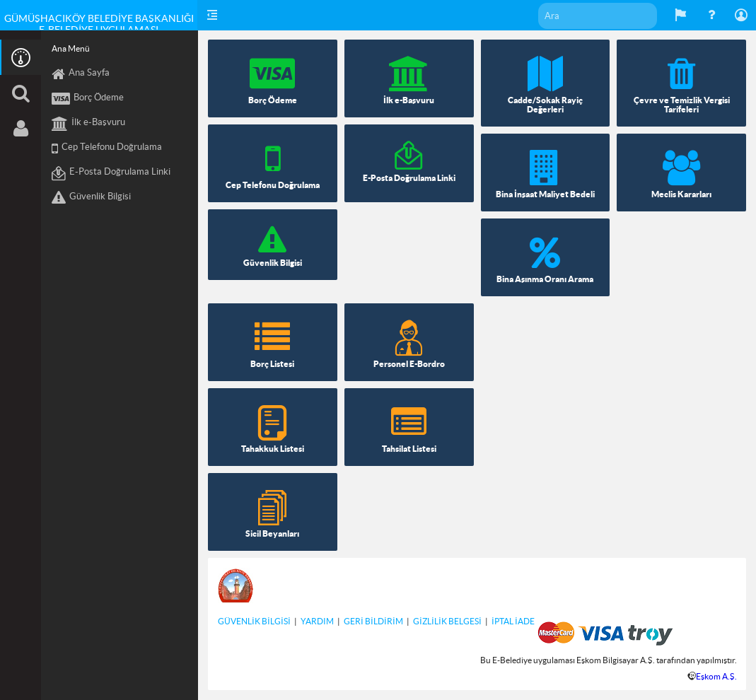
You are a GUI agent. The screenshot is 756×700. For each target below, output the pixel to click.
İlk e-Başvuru (88, 124)
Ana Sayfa (81, 74)
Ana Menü (71, 48)
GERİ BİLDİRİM (373, 621)
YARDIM (317, 621)
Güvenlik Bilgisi (91, 198)
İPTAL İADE (513, 621)
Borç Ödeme (88, 99)
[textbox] (598, 16)
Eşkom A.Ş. (716, 676)
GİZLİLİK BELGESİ (447, 621)
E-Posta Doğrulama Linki (111, 173)
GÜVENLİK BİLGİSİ (254, 621)
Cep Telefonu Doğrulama (107, 148)
